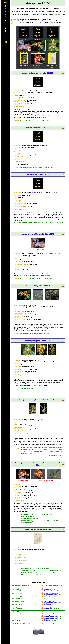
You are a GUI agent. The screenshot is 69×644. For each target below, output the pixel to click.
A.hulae (52, 38)
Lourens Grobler (48, 356)
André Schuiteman (48, 480)
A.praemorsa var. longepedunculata (38, 65)
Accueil (5, 2)
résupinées (17, 219)
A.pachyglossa (52, 51)
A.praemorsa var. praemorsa (52, 65)
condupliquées (47, 275)
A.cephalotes (38, 38)
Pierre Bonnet (48, 301)
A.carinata (24, 38)
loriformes (37, 275)
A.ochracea (38, 51)
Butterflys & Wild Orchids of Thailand (40, 415)
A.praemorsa (24, 64)
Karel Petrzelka (40, 249)
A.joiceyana (24, 51)
